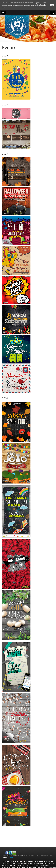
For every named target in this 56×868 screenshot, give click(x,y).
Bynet (11, 858)
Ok (52, 5)
